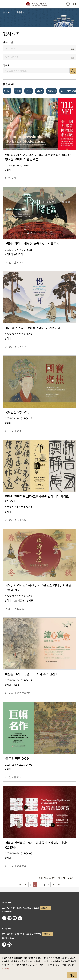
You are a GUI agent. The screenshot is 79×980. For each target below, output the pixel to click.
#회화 (18, 91)
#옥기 (40, 91)
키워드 (6, 65)
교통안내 (45, 908)
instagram (9, 918)
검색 (73, 71)
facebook (4, 918)
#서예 (7, 91)
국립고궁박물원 (36, 4)
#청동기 (52, 91)
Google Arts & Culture (20, 918)
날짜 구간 (8, 42)
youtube (15, 918)
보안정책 (5, 968)
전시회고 (20, 12)
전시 (10, 12)
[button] (4, 4)
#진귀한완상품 (68, 91)
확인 (72, 975)
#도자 (29, 91)
